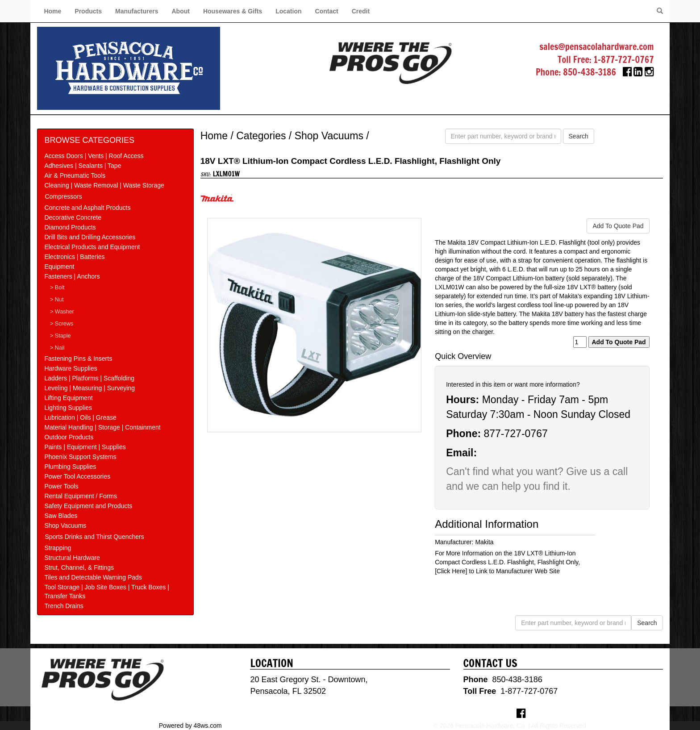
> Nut (57, 300)
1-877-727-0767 (624, 60)
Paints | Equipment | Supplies (85, 447)
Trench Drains (64, 606)
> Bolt (57, 288)
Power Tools (61, 486)
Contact (327, 11)
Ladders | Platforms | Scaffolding (89, 378)
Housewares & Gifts (233, 11)
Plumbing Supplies (70, 467)
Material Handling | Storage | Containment (102, 427)
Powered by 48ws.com (190, 726)
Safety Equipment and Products (88, 506)
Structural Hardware (72, 558)
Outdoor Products (69, 437)
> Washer (62, 312)
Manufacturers (137, 11)
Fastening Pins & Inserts (78, 359)
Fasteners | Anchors (72, 276)
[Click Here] (451, 571)
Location (288, 11)
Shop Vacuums (65, 526)
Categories (261, 136)
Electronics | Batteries (74, 257)
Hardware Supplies (71, 368)
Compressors (63, 196)
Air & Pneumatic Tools (75, 175)
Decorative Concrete (73, 217)
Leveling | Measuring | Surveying (90, 388)
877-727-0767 (515, 434)
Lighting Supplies (68, 408)
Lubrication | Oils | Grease (80, 417)
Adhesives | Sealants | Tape (83, 166)
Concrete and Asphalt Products (87, 208)
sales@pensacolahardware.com (596, 47)
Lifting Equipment (68, 398)
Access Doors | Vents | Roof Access (94, 156)
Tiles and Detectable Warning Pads (93, 577)
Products (88, 11)
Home (52, 11)
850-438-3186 (590, 72)
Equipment (59, 267)
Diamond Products (70, 227)
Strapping (58, 548)
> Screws (62, 324)
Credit (361, 11)
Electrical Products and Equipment (92, 247)
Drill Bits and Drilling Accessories (90, 237)
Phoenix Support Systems (80, 457)
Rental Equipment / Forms (81, 496)
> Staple (60, 336)
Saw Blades (61, 516)
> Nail (57, 348)
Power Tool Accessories (77, 476)
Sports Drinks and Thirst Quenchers (94, 537)
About (180, 11)
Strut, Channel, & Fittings (79, 567)
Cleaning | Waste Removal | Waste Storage (104, 185)
